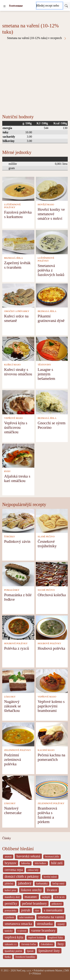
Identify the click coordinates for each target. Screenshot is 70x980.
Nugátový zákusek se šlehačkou (13, 706)
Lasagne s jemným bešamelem (46, 374)
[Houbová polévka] (52, 627)
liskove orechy (31, 890)
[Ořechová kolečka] (52, 574)
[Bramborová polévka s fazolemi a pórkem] (52, 787)
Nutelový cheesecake (13, 810)
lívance (52, 890)
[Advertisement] (35, 77)
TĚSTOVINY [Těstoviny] (44, 365)
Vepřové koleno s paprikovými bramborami (51, 706)
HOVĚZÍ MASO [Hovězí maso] (46, 205)
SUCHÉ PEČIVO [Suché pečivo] (46, 590)
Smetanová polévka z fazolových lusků (51, 270)
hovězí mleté (50, 877)
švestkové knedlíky (25, 957)
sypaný (61, 924)
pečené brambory (34, 903)
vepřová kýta (14, 937)
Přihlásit (37, 974)
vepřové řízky (56, 938)
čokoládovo (47, 944)
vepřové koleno (36, 938)
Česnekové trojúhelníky (47, 544)
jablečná (9, 884)
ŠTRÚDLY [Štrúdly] (10, 537)
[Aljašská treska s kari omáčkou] (18, 455)
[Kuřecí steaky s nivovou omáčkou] (18, 348)
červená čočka (29, 944)
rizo (37, 911)
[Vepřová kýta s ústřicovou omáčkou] (18, 402)
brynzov (11, 863)
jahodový (25, 883)
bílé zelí (57, 863)
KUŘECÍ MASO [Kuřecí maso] (12, 365)
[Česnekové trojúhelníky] (52, 521)
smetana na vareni (51, 917)
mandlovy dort (12, 897)
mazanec (31, 897)
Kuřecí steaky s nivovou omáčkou (18, 372)
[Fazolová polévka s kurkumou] (18, 189)
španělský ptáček (13, 951)
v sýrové (22, 931)
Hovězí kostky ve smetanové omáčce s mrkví (51, 214)
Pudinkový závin (17, 541)
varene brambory (43, 930)
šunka (8, 957)
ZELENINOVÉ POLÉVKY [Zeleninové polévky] (17, 750)
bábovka (26, 863)
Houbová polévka (51, 648)
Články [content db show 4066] (7, 838)
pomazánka (11, 911)
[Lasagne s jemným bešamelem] (52, 348)
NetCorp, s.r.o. (24, 971)
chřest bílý (33, 870)
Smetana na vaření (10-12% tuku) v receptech (37, 38)
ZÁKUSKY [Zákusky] (10, 697)
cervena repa (14, 870)
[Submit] (66, 6)
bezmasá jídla (52, 857)
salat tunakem (26, 917)
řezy (61, 944)
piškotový (57, 904)
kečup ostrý (58, 884)
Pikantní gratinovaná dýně (51, 318)
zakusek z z (11, 944)
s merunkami (53, 910)
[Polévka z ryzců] (18, 627)
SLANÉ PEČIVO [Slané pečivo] (46, 537)
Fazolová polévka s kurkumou (18, 214)
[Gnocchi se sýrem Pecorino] (52, 402)
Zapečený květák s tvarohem (17, 265)
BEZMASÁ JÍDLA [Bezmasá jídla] (13, 258)
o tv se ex (60, 897)
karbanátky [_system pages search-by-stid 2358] (42, 884)
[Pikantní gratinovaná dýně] (52, 295)
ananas (8, 857)
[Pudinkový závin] (18, 521)
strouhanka (45, 924)
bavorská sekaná (28, 856)
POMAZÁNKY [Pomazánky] (12, 590)
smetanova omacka (18, 924)
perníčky (11, 903)
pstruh (26, 910)
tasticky (9, 931)
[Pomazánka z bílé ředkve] (18, 574)
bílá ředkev (40, 863)
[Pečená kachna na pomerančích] (52, 734)
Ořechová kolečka (52, 595)
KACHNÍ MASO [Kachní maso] (46, 750)
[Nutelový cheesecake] (18, 787)
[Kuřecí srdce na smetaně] (18, 295)
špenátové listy (49, 951)
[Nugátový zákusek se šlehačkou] (18, 681)
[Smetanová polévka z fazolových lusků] (52, 242)
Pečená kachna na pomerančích (52, 757)
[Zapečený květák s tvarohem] (18, 242)
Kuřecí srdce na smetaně (16, 318)
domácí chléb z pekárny (22, 876)
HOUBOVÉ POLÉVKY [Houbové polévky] (16, 643)
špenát (30, 951)
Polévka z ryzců (17, 648)
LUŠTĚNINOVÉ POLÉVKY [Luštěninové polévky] (12, 206)
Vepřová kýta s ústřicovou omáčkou (16, 427)
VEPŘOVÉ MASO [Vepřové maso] (13, 418)
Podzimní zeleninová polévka (13, 759)
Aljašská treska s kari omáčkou (17, 478)
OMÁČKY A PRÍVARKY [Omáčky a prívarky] (17, 311)
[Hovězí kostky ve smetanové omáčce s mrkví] (52, 189)
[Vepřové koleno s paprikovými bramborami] (52, 681)
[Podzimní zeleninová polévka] (18, 734)
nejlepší (46, 897)
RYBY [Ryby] (7, 471)
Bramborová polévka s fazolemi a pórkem (47, 815)
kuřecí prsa (10, 890)
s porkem (9, 917)
